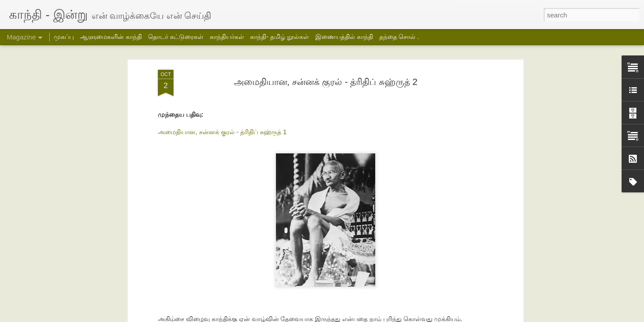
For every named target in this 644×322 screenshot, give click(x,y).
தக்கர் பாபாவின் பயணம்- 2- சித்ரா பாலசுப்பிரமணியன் (270, 282)
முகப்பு (64, 37)
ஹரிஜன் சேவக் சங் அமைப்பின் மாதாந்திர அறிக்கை (485, 282)
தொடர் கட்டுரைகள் (176, 37)
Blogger (412, 316)
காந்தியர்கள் (227, 37)
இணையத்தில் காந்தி (344, 37)
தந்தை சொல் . (399, 37)
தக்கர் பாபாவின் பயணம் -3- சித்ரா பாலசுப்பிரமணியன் (164, 282)
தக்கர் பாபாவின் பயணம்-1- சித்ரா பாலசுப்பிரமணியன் (375, 282)
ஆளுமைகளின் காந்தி (111, 37)
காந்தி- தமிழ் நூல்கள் (279, 37)
